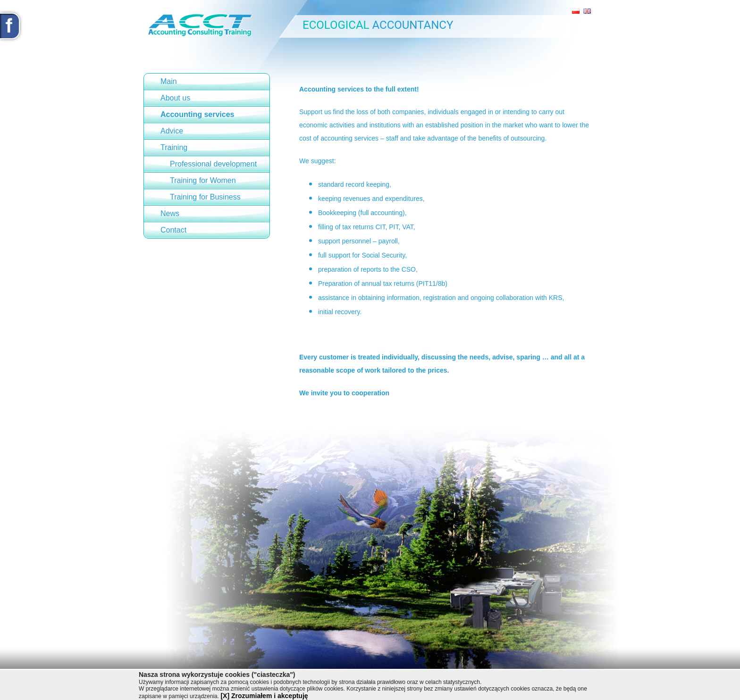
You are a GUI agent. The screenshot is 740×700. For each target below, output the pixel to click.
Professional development (213, 164)
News (170, 213)
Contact (173, 230)
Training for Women (203, 180)
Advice (172, 131)
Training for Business (205, 197)
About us (175, 98)
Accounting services (198, 114)
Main (169, 81)
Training (174, 147)
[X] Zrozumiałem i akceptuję (264, 696)
